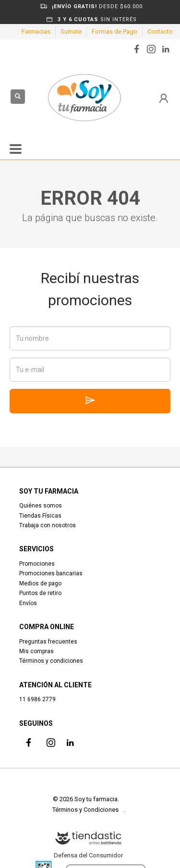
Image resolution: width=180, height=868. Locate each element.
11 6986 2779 (37, 699)
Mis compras (36, 651)
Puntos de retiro (40, 593)
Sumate (71, 31)
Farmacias (36, 31)
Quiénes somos (41, 506)
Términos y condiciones (51, 661)
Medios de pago (40, 583)
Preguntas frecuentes (48, 642)
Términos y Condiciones (85, 810)
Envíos (28, 603)
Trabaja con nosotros (48, 525)
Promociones (37, 564)
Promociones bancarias (51, 573)
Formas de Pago (114, 31)
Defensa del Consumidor (88, 855)
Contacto (160, 31)
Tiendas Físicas (40, 516)
